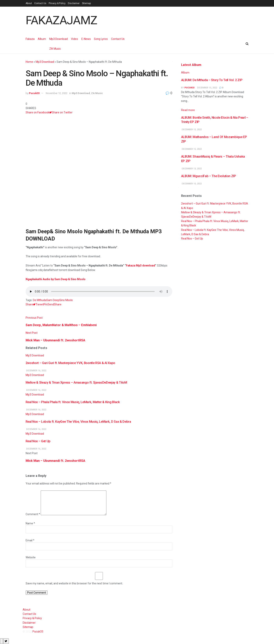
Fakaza (30, 39)
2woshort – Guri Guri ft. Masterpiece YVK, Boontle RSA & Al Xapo (70, 363)
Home (29, 62)
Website (31, 557)
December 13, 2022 (191, 169)
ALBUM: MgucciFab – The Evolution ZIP (209, 176)
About (29, 3)
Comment (33, 514)
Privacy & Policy (57, 3)
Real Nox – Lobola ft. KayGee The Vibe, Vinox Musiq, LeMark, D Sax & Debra (78, 422)
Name (30, 523)
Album (42, 39)
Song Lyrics (101, 39)
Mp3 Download (58, 39)
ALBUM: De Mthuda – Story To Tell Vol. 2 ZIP (212, 80)
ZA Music (55, 49)
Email (30, 540)
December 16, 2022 (36, 371)
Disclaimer (74, 3)
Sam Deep (53, 300)
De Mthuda (40, 300)
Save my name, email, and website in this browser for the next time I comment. (74, 583)
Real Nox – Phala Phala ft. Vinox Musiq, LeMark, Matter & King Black (73, 402)
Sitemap (86, 3)
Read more (188, 110)
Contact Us (40, 3)
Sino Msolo (66, 300)
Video (75, 39)
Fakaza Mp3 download (141, 265)
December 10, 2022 (191, 184)
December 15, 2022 (207, 88)
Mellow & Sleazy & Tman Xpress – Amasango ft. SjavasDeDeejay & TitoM (76, 383)
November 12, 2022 (57, 93)
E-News (86, 39)
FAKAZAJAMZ (61, 20)
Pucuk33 (34, 93)
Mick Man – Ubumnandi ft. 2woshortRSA (55, 461)
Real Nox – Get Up (38, 441)
